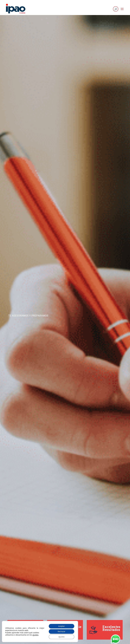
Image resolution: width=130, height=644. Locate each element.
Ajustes (62, 637)
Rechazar (62, 631)
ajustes (35, 635)
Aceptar (62, 626)
